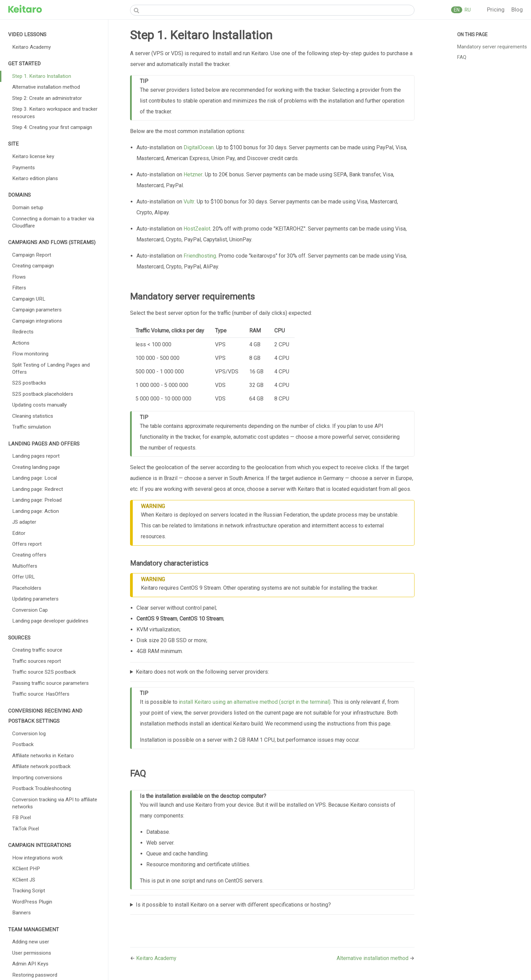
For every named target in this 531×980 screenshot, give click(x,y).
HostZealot (197, 229)
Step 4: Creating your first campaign (52, 127)
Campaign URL (29, 299)
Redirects (23, 332)
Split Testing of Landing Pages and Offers (51, 368)
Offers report (27, 544)
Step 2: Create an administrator (47, 98)
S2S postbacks (29, 383)
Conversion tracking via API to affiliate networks (55, 803)
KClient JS (24, 880)
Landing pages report (36, 456)
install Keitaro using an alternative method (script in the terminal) (255, 702)
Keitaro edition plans (35, 178)
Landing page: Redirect (38, 489)
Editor (19, 533)
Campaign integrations (37, 321)
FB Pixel (22, 818)
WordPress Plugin (32, 902)
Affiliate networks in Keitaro (43, 756)
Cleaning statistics (33, 416)
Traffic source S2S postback (44, 672)
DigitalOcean (199, 147)
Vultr (189, 202)
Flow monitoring (30, 354)
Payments (24, 168)
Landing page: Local (35, 478)
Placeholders (27, 588)
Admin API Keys (30, 964)
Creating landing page (36, 467)
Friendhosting (200, 256)
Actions (21, 343)
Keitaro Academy (31, 47)
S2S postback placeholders (43, 394)
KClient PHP (26, 869)
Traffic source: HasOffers (41, 694)
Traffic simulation (31, 427)
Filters (19, 288)
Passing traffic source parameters (50, 683)
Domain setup (28, 208)
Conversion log (29, 734)
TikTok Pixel (26, 829)
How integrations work (37, 858)
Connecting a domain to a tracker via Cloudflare (53, 222)
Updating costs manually (39, 405)
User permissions (32, 953)
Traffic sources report (37, 661)
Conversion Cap (30, 610)
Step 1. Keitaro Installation (42, 76)
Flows (19, 277)
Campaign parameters (37, 310)
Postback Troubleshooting (42, 788)
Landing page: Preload (37, 500)
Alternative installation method (46, 87)
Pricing (496, 9)
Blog (517, 9)
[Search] (272, 10)
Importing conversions (37, 778)
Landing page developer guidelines (50, 621)
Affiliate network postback (41, 766)
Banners (22, 913)
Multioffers (25, 566)
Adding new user (31, 942)
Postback (23, 744)
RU (467, 10)
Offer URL (24, 577)
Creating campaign (33, 266)
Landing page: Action (36, 511)
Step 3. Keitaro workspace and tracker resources (55, 113)
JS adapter (24, 522)
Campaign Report (32, 255)
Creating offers (29, 555)
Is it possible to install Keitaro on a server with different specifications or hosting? (233, 905)
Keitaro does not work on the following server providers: (202, 672)
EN (457, 10)
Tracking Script (29, 891)
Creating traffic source (37, 650)
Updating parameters (35, 599)
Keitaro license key (33, 156)
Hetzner (193, 175)
